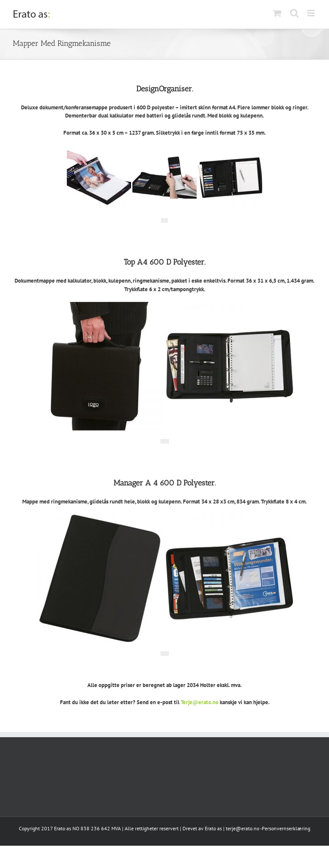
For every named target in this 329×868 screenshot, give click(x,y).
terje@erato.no (242, 828)
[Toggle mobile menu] (312, 13)
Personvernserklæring (286, 828)
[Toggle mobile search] (294, 13)
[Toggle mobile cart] (277, 13)
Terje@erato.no (200, 702)
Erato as (213, 828)
